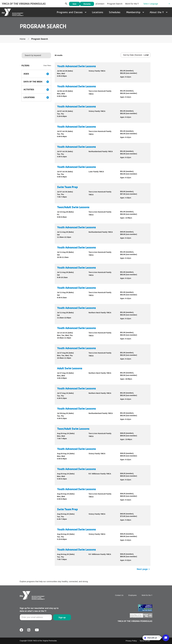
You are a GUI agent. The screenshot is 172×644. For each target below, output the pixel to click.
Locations (98, 12)
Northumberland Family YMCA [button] (101, 151)
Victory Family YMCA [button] (97, 71)
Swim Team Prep (67, 187)
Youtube (37, 630)
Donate (87, 4)
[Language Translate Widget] (157, 4)
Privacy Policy (131, 641)
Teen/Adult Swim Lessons (73, 207)
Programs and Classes (71, 12)
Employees (133, 595)
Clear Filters (47, 66)
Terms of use (145, 641)
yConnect (100, 4)
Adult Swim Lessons (70, 368)
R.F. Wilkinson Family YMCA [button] (100, 474)
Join (74, 4)
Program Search (115, 4)
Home (23, 39)
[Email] (36, 617)
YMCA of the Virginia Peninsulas (24, 4)
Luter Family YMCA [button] (96, 172)
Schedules (115, 12)
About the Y (159, 12)
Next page (144, 569)
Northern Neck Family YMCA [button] (100, 313)
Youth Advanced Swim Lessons (76, 66)
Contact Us (119, 595)
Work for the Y (132, 4)
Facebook (21, 630)
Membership (135, 12)
